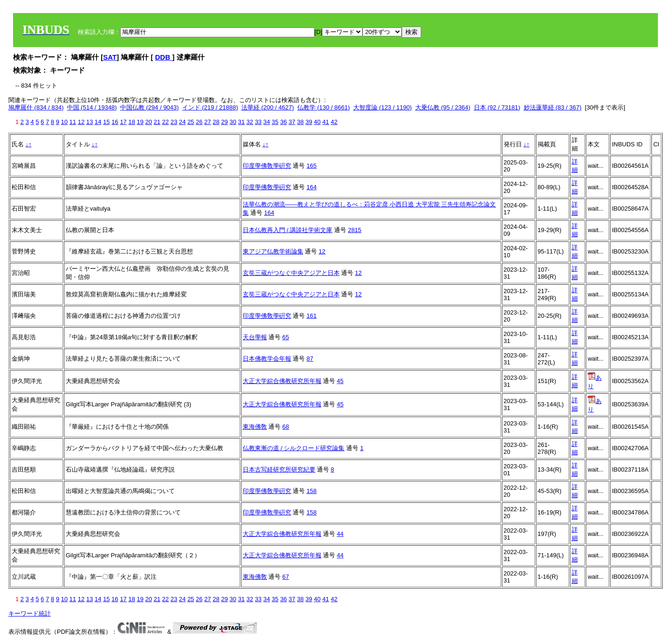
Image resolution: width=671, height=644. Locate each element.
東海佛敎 (255, 427)
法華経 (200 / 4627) (268, 107)
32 (250, 122)
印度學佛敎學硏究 (267, 166)
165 (312, 166)
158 (312, 491)
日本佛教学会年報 (267, 359)
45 (340, 381)
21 (157, 122)
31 (241, 122)
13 (89, 122)
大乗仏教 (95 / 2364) (443, 107)
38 (300, 122)
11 (73, 122)
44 (340, 534)
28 (216, 122)
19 (140, 122)
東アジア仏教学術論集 (273, 251)
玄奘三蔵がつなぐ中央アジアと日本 (291, 273)
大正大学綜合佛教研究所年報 (282, 381)
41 (326, 122)
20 (149, 122)
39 (308, 122)
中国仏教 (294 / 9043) (150, 107)
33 (258, 122)
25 (191, 122)
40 (317, 122)
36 (283, 122)
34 (267, 122)
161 (312, 316)
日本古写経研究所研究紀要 (279, 469)
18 (131, 122)
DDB (164, 57)
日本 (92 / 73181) (497, 107)
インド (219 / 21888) (210, 107)
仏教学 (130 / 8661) (324, 107)
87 (310, 359)
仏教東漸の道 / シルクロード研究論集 (294, 448)
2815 (355, 230)
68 (286, 427)
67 (286, 577)
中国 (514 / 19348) (92, 107)
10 (64, 122)
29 (225, 122)
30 (233, 122)
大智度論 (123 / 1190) (383, 107)
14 (98, 122)
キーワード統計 (30, 613)
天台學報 (255, 337)
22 (165, 122)
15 (106, 122)
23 (174, 122)
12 (81, 122)
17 (123, 122)
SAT (110, 57)
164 (312, 187)
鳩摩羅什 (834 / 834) (36, 107)
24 (182, 122)
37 (292, 122)
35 (275, 122)
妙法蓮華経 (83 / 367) (553, 107)
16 (115, 122)
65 (286, 337)
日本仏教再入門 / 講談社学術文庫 (288, 230)
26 (199, 122)
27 (207, 122)
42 (334, 122)
